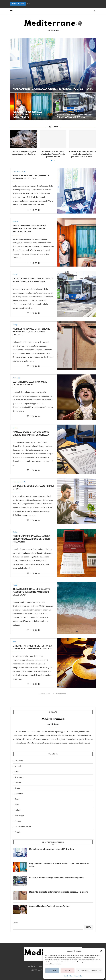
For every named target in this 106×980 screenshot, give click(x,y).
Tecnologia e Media (23, 826)
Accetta (52, 971)
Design (17, 788)
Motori (17, 810)
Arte (16, 772)
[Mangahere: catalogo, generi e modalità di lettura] (53, 65)
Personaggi (19, 815)
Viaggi (17, 832)
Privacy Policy (78, 976)
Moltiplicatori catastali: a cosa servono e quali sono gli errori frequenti (32, 539)
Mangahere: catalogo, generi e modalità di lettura (53, 89)
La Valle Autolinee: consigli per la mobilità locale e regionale (74, 116)
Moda (17, 804)
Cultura (18, 783)
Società (18, 821)
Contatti (31, 966)
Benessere (19, 777)
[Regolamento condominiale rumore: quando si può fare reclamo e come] (32, 107)
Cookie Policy (68, 976)
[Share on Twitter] (33, 210)
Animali (18, 766)
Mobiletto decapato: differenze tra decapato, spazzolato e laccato (31, 332)
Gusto (17, 799)
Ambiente (19, 761)
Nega (68, 971)
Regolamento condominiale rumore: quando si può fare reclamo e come (27, 114)
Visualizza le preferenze (89, 971)
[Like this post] (28, 210)
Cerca (15, 923)
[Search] (94, 11)
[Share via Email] (39, 210)
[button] (101, 951)
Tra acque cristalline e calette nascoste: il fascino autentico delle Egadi (31, 592)
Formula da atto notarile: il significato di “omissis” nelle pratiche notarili (53, 154)
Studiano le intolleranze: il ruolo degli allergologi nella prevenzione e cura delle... (82, 154)
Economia (19, 793)
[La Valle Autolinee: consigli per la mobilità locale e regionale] (74, 107)
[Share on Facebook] (31, 210)
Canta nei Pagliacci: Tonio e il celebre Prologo (50, 906)
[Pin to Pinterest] (36, 210)
